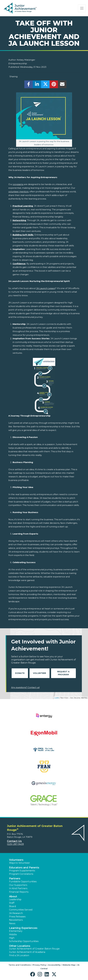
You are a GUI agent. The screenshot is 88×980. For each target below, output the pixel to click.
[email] (62, 85)
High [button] (12, 938)
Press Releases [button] (17, 917)
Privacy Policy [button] (39, 965)
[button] (33, 974)
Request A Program (63, 673)
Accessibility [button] (54, 965)
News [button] (12, 923)
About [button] (13, 896)
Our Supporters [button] (18, 885)
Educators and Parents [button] (24, 868)
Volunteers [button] (16, 860)
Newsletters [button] (16, 920)
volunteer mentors (18, 192)
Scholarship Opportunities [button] (24, 941)
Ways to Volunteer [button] (20, 863)
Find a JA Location (19, 955)
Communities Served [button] (21, 910)
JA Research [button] (16, 913)
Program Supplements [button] (22, 871)
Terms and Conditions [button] (20, 965)
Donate (20, 673)
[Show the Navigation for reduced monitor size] (82, 8)
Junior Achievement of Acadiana (27, 952)
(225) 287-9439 (15, 844)
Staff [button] (12, 903)
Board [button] (13, 906)
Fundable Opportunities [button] (23, 882)
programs (18, 184)
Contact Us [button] (14, 841)
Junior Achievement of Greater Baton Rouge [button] (34, 949)
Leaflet (57, 698)
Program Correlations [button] (21, 874)
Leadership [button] (15, 899)
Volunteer (40, 673)
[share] (29, 85)
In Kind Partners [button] (18, 888)
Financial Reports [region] (19, 892)
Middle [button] (13, 935)
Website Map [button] (69, 965)
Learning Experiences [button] (23, 928)
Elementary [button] (16, 931)
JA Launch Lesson (46, 288)
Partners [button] (15, 879)
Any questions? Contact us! (25, 687)
